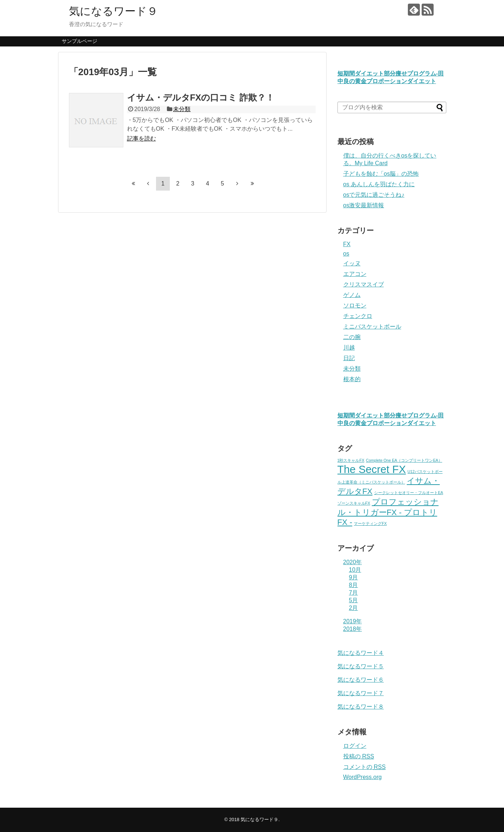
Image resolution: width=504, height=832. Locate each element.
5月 (354, 600)
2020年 (353, 562)
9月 (354, 577)
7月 (354, 593)
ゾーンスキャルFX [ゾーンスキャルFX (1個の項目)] (354, 503)
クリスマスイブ (364, 284)
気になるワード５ (361, 666)
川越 (349, 348)
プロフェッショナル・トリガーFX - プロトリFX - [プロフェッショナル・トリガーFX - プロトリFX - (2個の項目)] (388, 512)
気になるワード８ (361, 707)
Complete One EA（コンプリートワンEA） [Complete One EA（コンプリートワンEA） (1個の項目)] (404, 460)
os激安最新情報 (364, 205)
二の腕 (352, 337)
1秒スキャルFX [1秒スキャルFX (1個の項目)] (351, 460)
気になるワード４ (361, 653)
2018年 (353, 629)
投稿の (359, 756)
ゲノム (352, 295)
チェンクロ (358, 316)
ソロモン (355, 305)
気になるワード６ (361, 680)
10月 (355, 570)
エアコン (355, 274)
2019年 (353, 621)
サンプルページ (79, 41)
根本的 (352, 379)
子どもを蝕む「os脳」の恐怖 (381, 174)
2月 (354, 608)
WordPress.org (362, 777)
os (346, 254)
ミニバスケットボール (372, 327)
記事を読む (142, 138)
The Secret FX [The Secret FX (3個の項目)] (372, 469)
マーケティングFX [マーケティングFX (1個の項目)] (370, 523)
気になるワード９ (113, 11)
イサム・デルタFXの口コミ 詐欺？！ (201, 97)
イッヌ (352, 263)
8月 (354, 585)
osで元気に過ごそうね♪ (374, 195)
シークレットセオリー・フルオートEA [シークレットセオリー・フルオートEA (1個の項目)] (409, 493)
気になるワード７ (361, 693)
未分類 (182, 109)
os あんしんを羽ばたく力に (379, 184)
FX (347, 244)
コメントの (364, 767)
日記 (349, 358)
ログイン (355, 746)
